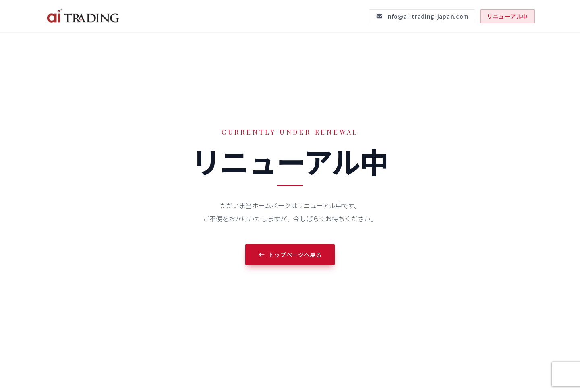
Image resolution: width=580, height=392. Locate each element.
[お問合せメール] (422, 16)
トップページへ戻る (290, 255)
